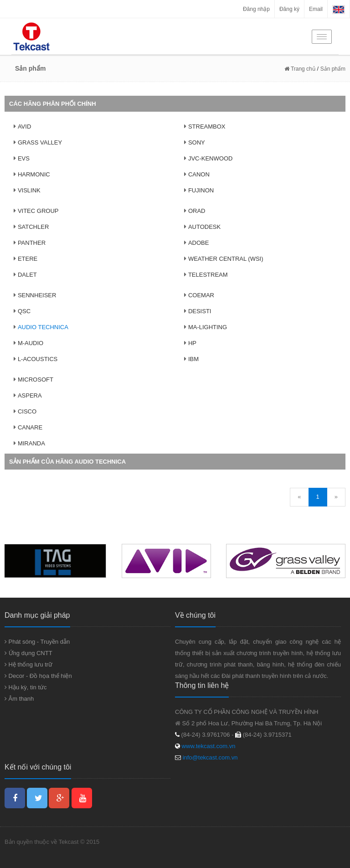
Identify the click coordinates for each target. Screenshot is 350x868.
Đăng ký (289, 9)
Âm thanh (19, 699)
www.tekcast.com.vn (208, 746)
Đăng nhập (256, 9)
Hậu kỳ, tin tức (26, 687)
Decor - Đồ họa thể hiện (38, 676)
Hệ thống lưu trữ (28, 664)
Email (316, 9)
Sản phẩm (333, 69)
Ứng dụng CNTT (28, 653)
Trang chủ (300, 69)
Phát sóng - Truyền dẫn (37, 642)
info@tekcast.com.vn (210, 757)
